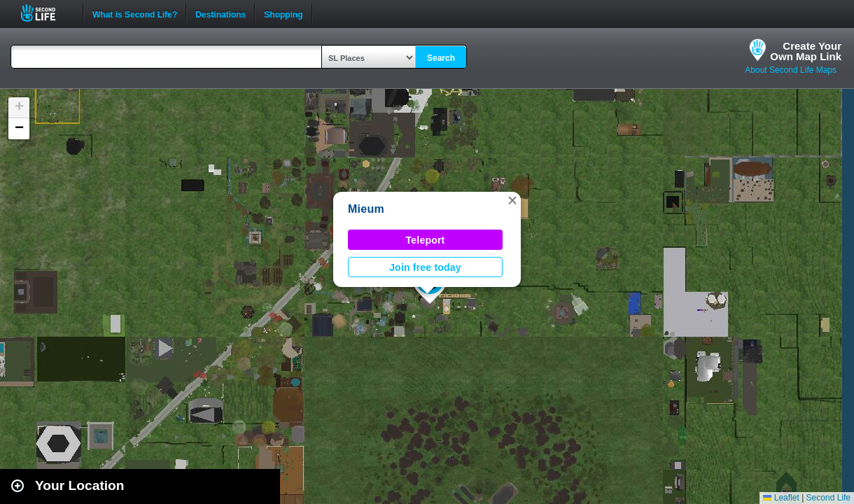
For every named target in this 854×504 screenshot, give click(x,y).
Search (441, 58)
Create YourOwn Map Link (806, 51)
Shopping (283, 13)
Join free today (425, 267)
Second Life (46, 13)
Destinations (220, 13)
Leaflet (781, 498)
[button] (512, 200)
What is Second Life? (135, 13)
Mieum (366, 209)
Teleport (426, 240)
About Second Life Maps (791, 70)
